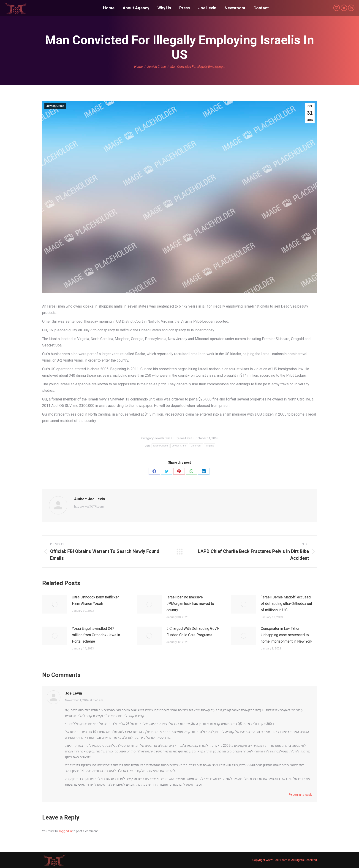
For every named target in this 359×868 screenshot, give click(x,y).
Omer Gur (196, 446)
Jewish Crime (55, 106)
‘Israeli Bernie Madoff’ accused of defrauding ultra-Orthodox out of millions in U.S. (286, 604)
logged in (66, 831)
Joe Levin (73, 693)
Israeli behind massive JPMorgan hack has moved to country (190, 604)
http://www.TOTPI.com (89, 507)
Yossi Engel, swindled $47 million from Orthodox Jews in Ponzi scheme (96, 635)
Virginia (210, 446)
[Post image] (55, 604)
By (184, 438)
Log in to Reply (301, 795)
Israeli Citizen (161, 446)
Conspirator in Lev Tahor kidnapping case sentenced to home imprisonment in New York (287, 635)
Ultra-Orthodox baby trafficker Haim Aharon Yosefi (95, 600)
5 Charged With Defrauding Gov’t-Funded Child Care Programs (193, 632)
